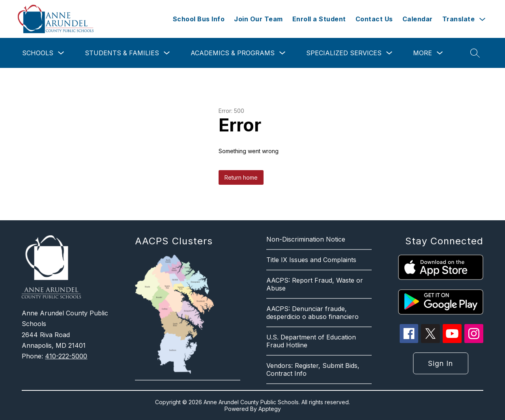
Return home (241, 177)
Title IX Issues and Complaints (311, 260)
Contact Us (374, 19)
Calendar (418, 19)
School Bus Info (199, 19)
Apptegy (270, 409)
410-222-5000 (66, 356)
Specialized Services (344, 53)
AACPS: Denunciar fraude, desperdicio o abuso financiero (312, 313)
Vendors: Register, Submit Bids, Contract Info (313, 369)
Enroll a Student (319, 19)
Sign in (440, 363)
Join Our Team (258, 19)
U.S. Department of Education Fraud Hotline (311, 341)
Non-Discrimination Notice (306, 239)
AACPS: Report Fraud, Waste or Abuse (315, 284)
